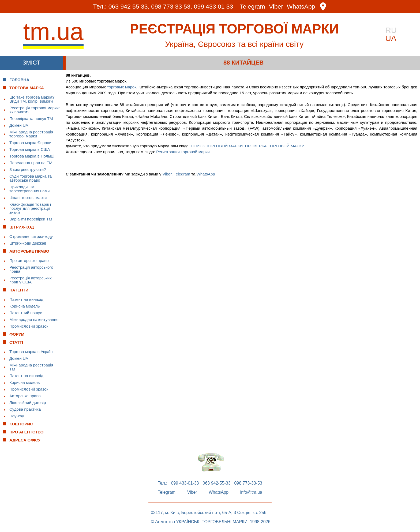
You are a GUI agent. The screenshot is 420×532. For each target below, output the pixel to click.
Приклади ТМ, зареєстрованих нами (29, 189)
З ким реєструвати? (28, 169)
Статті (16, 342)
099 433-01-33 (185, 483)
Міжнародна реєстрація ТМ (31, 367)
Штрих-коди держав (28, 243)
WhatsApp (301, 7)
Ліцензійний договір (28, 402)
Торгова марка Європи (30, 143)
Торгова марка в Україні (31, 352)
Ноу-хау (17, 416)
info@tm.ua (251, 492)
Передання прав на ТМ (31, 163)
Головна (19, 80)
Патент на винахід (26, 299)
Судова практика (25, 409)
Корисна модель (25, 306)
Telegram (253, 7)
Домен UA (19, 125)
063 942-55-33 (217, 483)
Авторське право (25, 396)
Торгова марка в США (30, 149)
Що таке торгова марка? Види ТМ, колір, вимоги (32, 99)
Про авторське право (29, 261)
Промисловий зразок (29, 326)
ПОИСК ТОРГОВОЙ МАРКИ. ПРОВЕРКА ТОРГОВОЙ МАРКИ (248, 146)
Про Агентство (27, 432)
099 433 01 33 (214, 6)
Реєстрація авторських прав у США (31, 280)
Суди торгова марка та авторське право (31, 178)
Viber (276, 7)
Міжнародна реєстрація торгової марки (31, 134)
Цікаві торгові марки (28, 198)
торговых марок (121, 87)
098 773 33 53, (172, 6)
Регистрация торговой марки (183, 152)
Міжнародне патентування (34, 319)
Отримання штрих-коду (31, 236)
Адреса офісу (25, 440)
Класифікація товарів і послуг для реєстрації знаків (30, 208)
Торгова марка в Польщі (32, 156)
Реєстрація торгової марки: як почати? (35, 110)
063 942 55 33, (129, 6)
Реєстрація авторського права (31, 269)
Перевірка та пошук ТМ (31, 119)
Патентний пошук (26, 313)
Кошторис (21, 424)
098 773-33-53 (248, 483)
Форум (17, 334)
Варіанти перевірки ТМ (31, 219)
